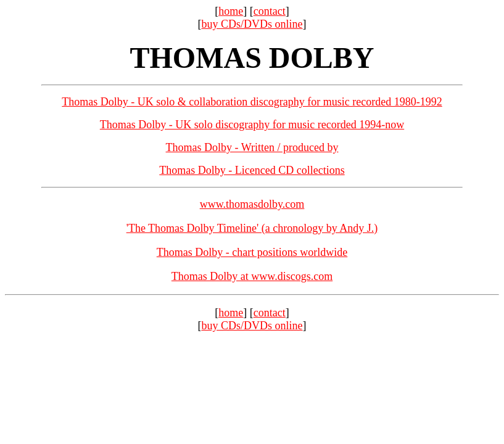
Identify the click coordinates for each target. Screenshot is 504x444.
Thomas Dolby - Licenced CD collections (252, 170)
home (231, 11)
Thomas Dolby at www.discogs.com (252, 276)
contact (270, 11)
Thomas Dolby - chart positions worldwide (252, 252)
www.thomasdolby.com (252, 204)
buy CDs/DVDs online (252, 24)
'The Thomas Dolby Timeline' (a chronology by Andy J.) (252, 228)
